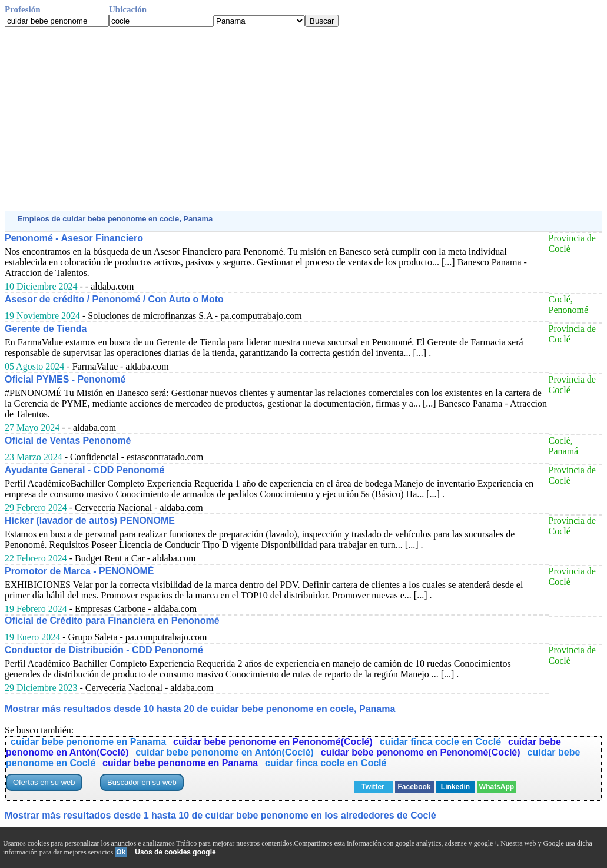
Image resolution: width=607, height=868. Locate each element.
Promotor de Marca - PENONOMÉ (79, 571)
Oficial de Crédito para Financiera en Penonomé (112, 621)
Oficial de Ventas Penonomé (68, 440)
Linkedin (455, 787)
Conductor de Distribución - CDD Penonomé (104, 650)
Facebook (414, 787)
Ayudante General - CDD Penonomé (84, 470)
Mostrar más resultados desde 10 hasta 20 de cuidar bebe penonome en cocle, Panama (200, 709)
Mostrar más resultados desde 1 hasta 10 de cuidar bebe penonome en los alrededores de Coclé (220, 815)
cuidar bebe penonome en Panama (88, 742)
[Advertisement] (303, 119)
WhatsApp (497, 787)
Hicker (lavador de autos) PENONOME (90, 521)
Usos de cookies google (175, 852)
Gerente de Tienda (46, 329)
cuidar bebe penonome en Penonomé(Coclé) (273, 742)
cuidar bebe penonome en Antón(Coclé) (225, 752)
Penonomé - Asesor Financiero (74, 238)
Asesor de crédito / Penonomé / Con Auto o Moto (114, 299)
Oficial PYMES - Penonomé (65, 379)
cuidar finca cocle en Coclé (440, 742)
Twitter (373, 787)
